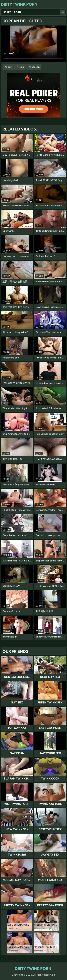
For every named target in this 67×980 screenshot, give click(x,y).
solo (22, 67)
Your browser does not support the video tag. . (33, 44)
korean (36, 67)
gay (10, 67)
